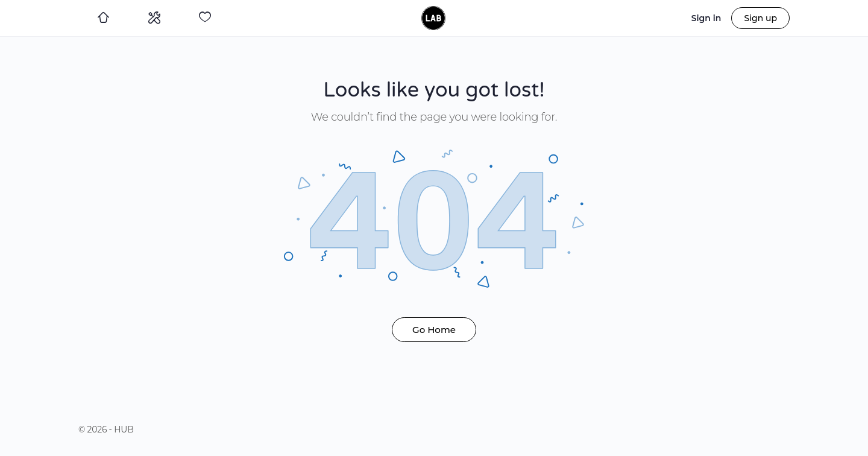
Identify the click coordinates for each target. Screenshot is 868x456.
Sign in (706, 18)
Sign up (760, 18)
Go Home (434, 330)
